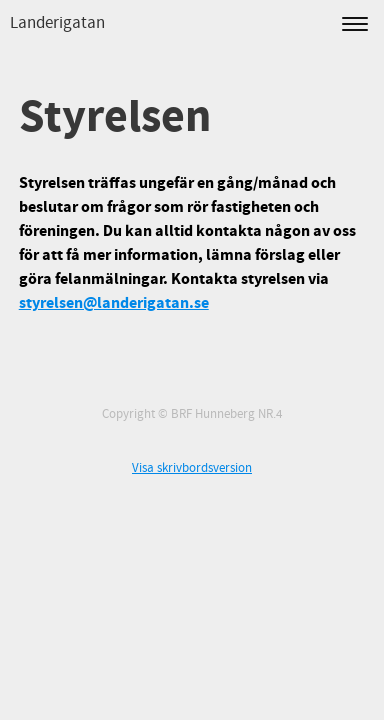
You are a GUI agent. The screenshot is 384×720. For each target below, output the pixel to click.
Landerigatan (57, 23)
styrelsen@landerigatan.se (114, 303)
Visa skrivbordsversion (192, 468)
